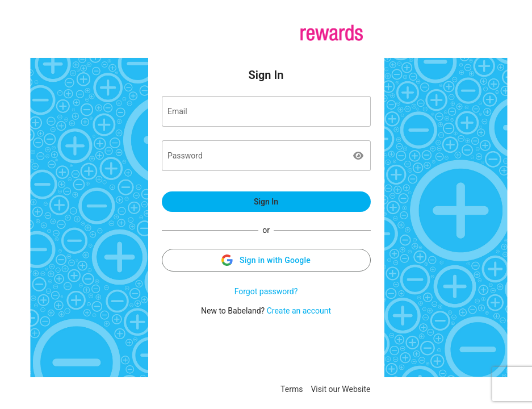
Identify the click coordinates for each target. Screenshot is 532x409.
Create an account (299, 311)
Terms (292, 389)
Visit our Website (340, 389)
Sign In (266, 202)
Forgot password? (266, 291)
